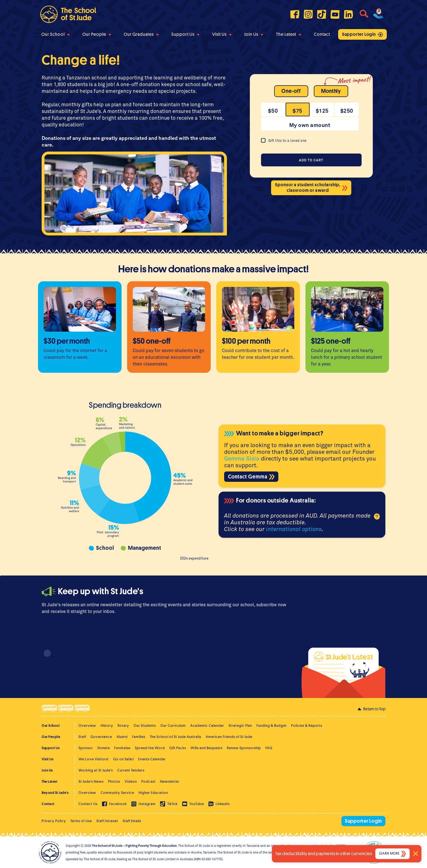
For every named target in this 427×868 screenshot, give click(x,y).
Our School (56, 34)
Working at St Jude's (96, 770)
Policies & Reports (307, 726)
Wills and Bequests (207, 748)
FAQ (269, 748)
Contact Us (88, 804)
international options (294, 529)
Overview (87, 726)
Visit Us (222, 34)
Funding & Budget (272, 726)
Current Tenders (131, 770)
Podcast (149, 781)
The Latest (289, 34)
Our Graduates (141, 34)
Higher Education (153, 793)
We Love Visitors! (94, 759)
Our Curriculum (173, 726)
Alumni (122, 737)
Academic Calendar (207, 726)
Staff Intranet (107, 821)
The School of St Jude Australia (175, 737)
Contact (322, 34)
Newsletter (170, 781)
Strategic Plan (240, 726)
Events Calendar (152, 759)
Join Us (254, 34)
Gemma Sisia (242, 458)
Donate (104, 748)
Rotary (123, 726)
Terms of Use (81, 821)
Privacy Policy (54, 821)
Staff (82, 737)
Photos (114, 781)
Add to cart (311, 160)
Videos (131, 781)
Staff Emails (132, 821)
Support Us (185, 34)
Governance (101, 737)
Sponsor (86, 748)
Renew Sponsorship (244, 748)
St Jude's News (91, 781)
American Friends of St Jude (229, 737)
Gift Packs (178, 748)
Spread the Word (150, 748)
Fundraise (122, 748)
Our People (97, 34)
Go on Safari (124, 759)
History (107, 726)
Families (139, 737)
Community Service (117, 793)
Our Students (145, 726)
